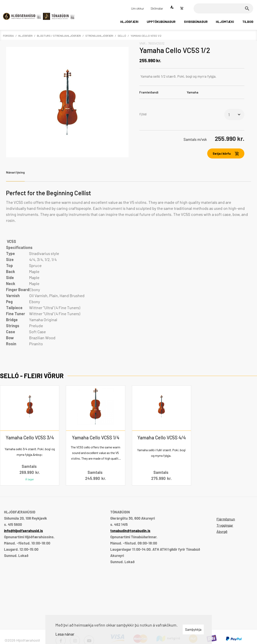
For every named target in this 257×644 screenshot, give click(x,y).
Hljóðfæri (25, 36)
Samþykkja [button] (193, 629)
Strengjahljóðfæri (99, 36)
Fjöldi (143, 114)
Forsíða (8, 36)
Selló (122, 36)
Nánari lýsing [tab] (15, 172)
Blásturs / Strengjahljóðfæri (59, 36)
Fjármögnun (226, 519)
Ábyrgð (222, 531)
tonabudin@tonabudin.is (130, 531)
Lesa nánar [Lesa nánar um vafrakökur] (65, 634)
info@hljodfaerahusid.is (23, 531)
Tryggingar (225, 525)
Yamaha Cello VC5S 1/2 (146, 36)
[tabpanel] (128, 268)
